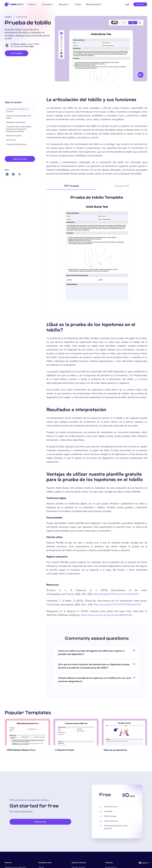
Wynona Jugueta (20, 44)
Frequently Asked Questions (16, 144)
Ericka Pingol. (29, 46)
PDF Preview (11, 140)
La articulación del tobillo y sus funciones (17, 110)
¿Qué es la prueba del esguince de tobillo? (19, 117)
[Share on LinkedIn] (7, 174)
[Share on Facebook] (13, 174)
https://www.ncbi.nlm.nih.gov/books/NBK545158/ (107, 615)
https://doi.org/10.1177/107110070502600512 (117, 604)
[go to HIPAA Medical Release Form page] (28, 732)
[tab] (72, 186)
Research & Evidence (14, 136)
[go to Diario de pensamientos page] (124, 732)
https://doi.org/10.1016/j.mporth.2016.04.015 (116, 594)
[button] (143, 863)
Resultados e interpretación (16, 122)
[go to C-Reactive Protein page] (76, 732)
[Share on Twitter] (19, 174)
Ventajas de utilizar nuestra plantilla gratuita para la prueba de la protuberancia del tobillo (19, 129)
